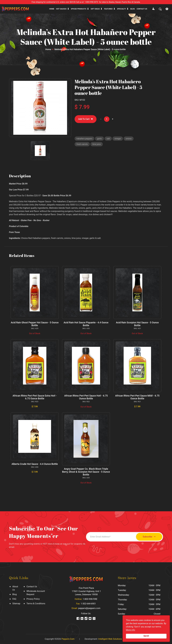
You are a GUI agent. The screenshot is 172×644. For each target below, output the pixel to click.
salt (109, 139)
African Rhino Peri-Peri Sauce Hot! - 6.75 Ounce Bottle (86, 397)
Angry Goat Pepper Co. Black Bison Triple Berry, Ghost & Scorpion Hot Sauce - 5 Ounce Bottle (86, 472)
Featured (108, 9)
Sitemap (16, 604)
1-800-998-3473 (91, 2)
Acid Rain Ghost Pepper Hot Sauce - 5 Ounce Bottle (35, 324)
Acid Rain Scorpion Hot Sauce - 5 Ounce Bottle (137, 324)
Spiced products (79, 9)
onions (129, 139)
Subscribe (148, 537)
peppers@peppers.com (89, 608)
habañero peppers (85, 139)
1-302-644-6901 (88, 604)
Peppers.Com (68, 639)
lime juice (97, 144)
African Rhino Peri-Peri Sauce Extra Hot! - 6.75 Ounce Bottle (35, 397)
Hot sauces (61, 9)
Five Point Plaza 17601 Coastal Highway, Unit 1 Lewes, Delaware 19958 (86, 591)
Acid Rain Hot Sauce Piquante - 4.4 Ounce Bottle (86, 324)
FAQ (14, 599)
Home (52, 9)
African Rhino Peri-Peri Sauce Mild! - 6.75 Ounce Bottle (137, 397)
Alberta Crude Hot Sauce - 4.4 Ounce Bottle (35, 464)
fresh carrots (82, 144)
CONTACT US (142, 9)
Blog (133, 9)
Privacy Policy (33, 599)
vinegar (118, 139)
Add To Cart (86, 119)
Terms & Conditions (36, 604)
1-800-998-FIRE (90, 599)
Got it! (146, 636)
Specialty (121, 9)
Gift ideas (95, 9)
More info (130, 630)
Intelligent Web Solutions (110, 639)
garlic (100, 139)
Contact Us (32, 587)
